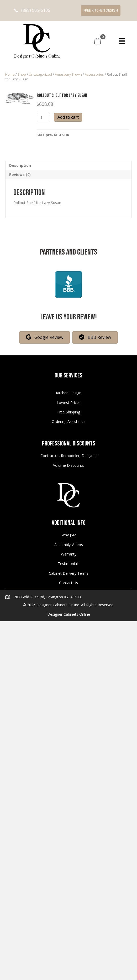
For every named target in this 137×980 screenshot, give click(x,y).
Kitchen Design (69, 393)
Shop (22, 74)
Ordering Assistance (69, 421)
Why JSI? (68, 535)
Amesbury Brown (68, 74)
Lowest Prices (69, 403)
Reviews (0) (20, 175)
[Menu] (122, 41)
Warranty (69, 554)
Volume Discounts (68, 465)
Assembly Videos (69, 545)
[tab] (68, 165)
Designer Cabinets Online (69, 614)
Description (20, 165)
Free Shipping (69, 412)
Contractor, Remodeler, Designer (69, 456)
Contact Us (68, 583)
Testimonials (69, 564)
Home (10, 74)
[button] (32, 10)
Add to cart (68, 117)
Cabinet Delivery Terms (69, 573)
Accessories (94, 74)
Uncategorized (40, 74)
